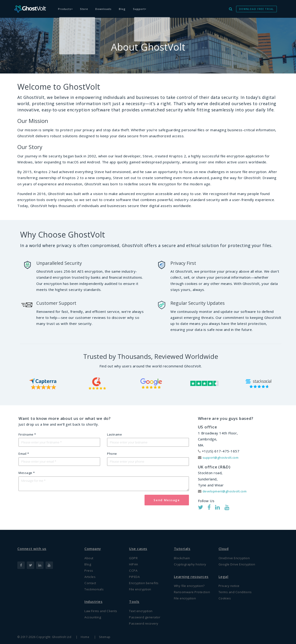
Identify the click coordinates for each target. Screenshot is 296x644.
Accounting (94, 616)
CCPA (134, 566)
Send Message (167, 504)
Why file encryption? (191, 581)
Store (88, 6)
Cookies (225, 595)
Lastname (114, 434)
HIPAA (135, 559)
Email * (24, 455)
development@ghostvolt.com (228, 491)
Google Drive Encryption (239, 559)
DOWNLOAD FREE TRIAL (256, 6)
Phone (112, 455)
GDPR (134, 552)
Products (67, 6)
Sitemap (106, 637)
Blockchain (183, 552)
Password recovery (146, 623)
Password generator (147, 616)
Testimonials (95, 587)
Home (85, 637)
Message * (27, 475)
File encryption (142, 587)
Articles (91, 573)
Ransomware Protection (185, 591)
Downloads (110, 6)
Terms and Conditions (237, 588)
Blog (131, 6)
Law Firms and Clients (103, 609)
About (89, 552)
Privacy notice (230, 581)
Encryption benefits (146, 580)
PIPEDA (136, 573)
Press (89, 566)
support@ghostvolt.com (223, 457)
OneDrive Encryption (236, 552)
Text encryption (143, 609)
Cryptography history (192, 559)
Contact (91, 580)
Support (151, 6)
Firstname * (27, 434)
